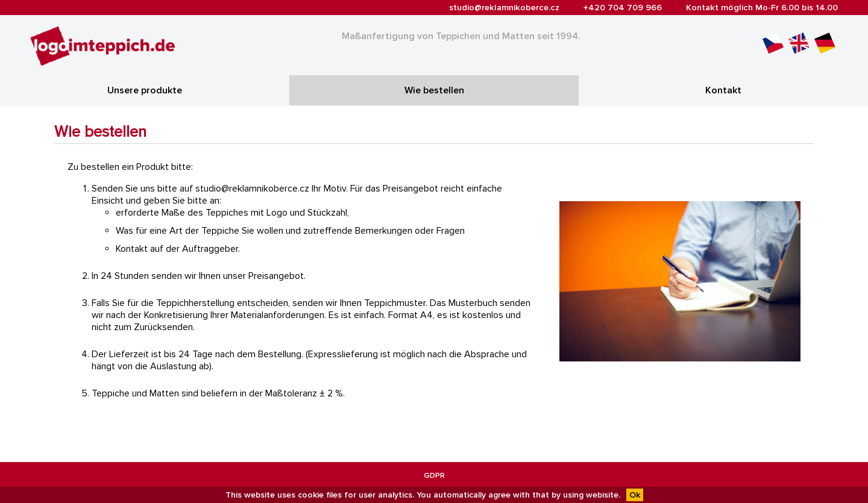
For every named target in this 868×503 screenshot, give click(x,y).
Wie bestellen (434, 90)
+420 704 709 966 (623, 8)
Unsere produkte (145, 90)
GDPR (434, 475)
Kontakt (723, 90)
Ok (635, 495)
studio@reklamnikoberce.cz (504, 8)
